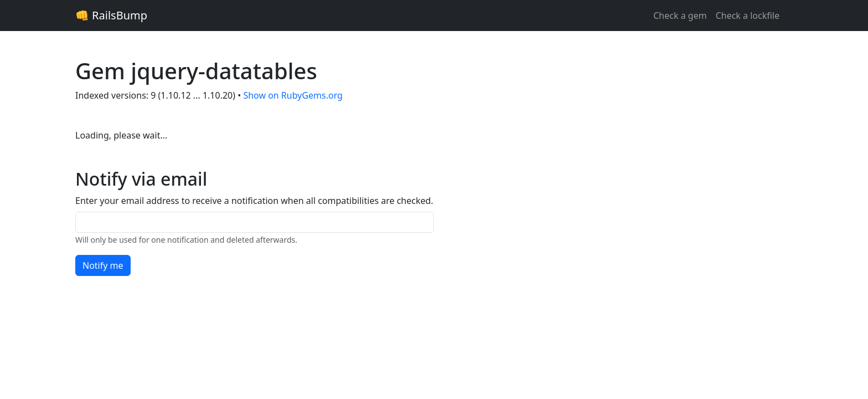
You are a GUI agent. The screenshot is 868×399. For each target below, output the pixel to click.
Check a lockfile (748, 16)
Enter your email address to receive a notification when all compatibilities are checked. (254, 201)
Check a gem (680, 16)
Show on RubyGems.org (293, 95)
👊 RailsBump (111, 15)
